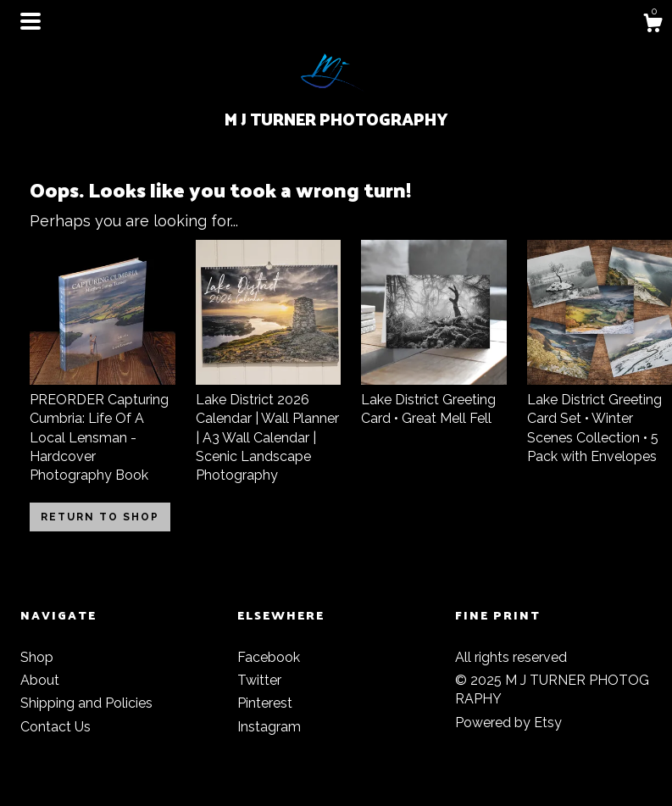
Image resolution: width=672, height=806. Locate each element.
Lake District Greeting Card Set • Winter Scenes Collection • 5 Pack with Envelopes (600, 418)
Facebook (269, 657)
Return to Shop (100, 517)
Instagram (269, 727)
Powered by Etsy (508, 723)
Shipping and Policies (86, 703)
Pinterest (265, 703)
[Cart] (653, 25)
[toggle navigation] (31, 21)
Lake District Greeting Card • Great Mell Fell (434, 399)
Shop (37, 657)
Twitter (259, 680)
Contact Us (56, 727)
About (40, 680)
